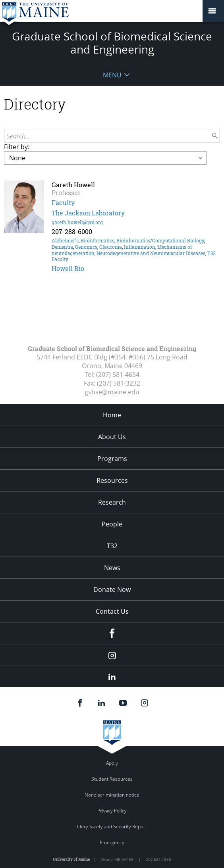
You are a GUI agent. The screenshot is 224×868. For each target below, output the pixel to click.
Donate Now (112, 590)
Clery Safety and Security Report (112, 827)
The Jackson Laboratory (88, 213)
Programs (112, 459)
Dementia (62, 247)
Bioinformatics (98, 240)
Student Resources (112, 779)
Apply (112, 763)
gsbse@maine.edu (112, 392)
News (112, 568)
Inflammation (140, 247)
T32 (112, 546)
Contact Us (112, 611)
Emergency (112, 842)
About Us (112, 437)
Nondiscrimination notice (112, 795)
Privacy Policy (112, 811)
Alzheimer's (65, 240)
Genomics (86, 247)
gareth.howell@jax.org (77, 222)
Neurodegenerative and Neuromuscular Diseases (151, 253)
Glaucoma (111, 247)
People (112, 524)
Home (112, 415)
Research (112, 502)
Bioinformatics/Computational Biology (160, 240)
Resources (112, 480)
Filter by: (17, 147)
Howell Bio (68, 268)
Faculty (63, 203)
